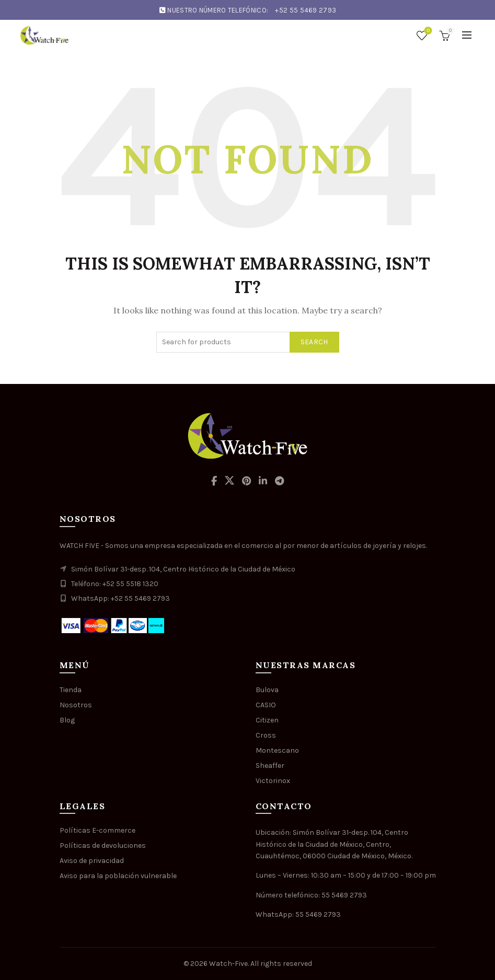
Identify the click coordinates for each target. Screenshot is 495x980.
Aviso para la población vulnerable (118, 876)
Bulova (267, 690)
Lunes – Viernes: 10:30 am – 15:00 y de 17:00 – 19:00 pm (346, 875)
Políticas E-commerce (97, 830)
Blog (67, 720)
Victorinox (273, 781)
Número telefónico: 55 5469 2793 (311, 895)
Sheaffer (270, 766)
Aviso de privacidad (92, 861)
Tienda (71, 690)
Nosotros (76, 705)
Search (314, 342)
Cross (266, 735)
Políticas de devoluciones (103, 845)
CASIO (266, 705)
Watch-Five (228, 964)
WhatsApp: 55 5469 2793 (298, 914)
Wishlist (427, 31)
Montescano (277, 750)
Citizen (267, 720)
